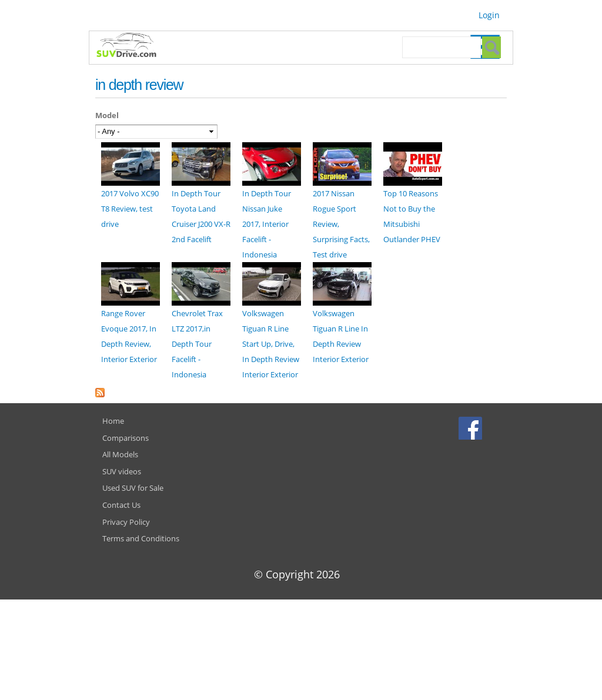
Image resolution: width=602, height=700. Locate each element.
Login (489, 15)
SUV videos (122, 471)
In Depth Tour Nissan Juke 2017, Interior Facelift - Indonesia (267, 224)
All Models (120, 454)
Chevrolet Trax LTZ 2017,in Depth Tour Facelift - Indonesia (197, 344)
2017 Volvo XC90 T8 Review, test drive (130, 209)
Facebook (472, 428)
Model (107, 115)
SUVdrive (132, 46)
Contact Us (121, 505)
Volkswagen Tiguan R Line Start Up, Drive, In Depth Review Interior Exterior (271, 344)
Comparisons (126, 438)
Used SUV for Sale (133, 488)
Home (113, 421)
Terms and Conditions (141, 538)
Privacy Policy (126, 522)
